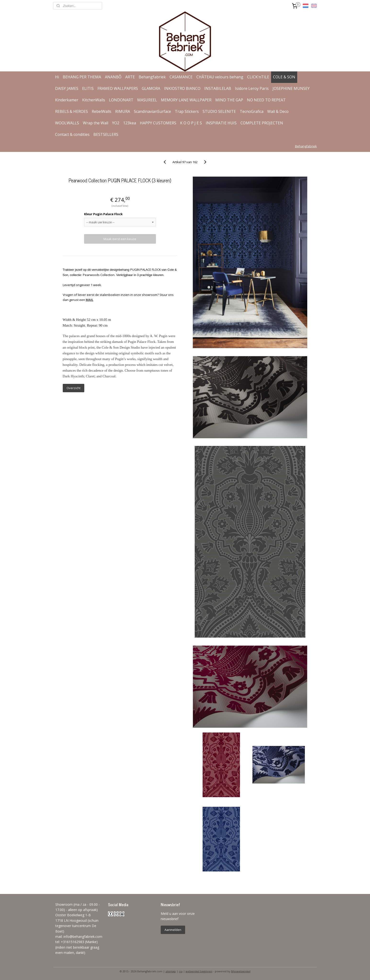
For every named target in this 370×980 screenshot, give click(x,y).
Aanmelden (173, 930)
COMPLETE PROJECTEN (262, 123)
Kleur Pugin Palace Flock (103, 214)
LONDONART (121, 100)
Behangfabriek (152, 77)
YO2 (116, 123)
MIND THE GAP (229, 100)
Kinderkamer (67, 100)
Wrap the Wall (96, 123)
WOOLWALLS (67, 123)
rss (181, 971)
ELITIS (88, 88)
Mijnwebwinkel (241, 971)
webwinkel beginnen (199, 971)
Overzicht (74, 388)
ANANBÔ (113, 77)
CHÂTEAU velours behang (220, 77)
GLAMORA (151, 88)
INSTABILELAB (218, 88)
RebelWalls (102, 111)
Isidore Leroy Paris (252, 88)
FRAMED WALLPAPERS (118, 88)
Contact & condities (72, 134)
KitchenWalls (94, 100)
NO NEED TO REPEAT (266, 100)
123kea (130, 123)
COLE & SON (284, 77)
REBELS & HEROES (71, 111)
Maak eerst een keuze (120, 239)
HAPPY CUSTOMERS (158, 123)
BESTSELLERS (106, 134)
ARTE (130, 77)
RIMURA (123, 111)
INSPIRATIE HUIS (221, 123)
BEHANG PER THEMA (82, 77)
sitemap (171, 971)
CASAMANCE (181, 77)
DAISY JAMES (67, 88)
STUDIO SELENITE (219, 111)
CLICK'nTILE (258, 77)
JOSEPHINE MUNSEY (291, 88)
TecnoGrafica (252, 111)
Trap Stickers (187, 111)
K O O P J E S (191, 123)
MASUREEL (147, 100)
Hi (57, 77)
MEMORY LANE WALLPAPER (186, 100)
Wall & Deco (278, 111)
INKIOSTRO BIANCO (182, 88)
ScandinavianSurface (152, 111)
